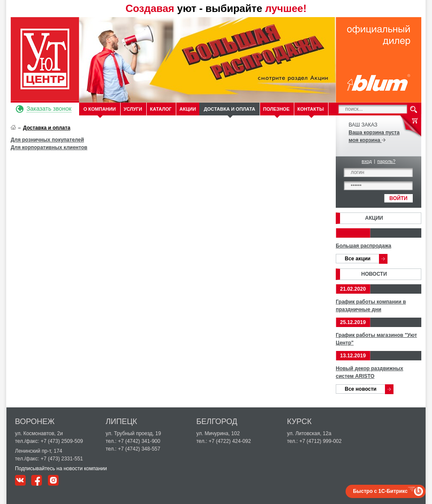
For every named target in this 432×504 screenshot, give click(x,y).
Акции (188, 109)
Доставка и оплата (229, 109)
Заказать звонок (49, 109)
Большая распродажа (364, 246)
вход (367, 161)
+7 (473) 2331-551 (62, 459)
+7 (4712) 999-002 (321, 441)
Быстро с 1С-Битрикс (380, 491)
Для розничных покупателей (47, 140)
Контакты (311, 109)
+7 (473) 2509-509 (62, 441)
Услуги (133, 109)
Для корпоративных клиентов (49, 147)
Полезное (276, 109)
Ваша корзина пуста (374, 133)
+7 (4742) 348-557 (139, 449)
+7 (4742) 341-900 (139, 441)
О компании (100, 109)
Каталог (161, 109)
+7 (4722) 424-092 (230, 441)
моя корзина (367, 140)
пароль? (386, 161)
